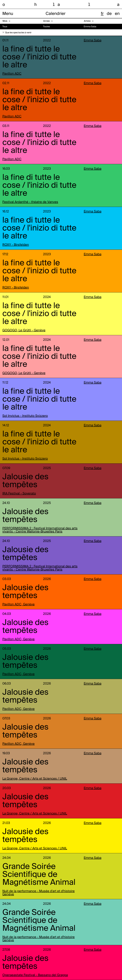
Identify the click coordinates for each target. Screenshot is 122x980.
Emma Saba (93, 41)
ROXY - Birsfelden (16, 245)
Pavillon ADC (12, 74)
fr (102, 14)
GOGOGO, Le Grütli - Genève (24, 330)
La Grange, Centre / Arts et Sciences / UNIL (35, 779)
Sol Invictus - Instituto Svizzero (25, 416)
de (109, 14)
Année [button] (46, 21)
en (117, 14)
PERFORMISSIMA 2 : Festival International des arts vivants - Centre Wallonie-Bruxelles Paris (40, 530)
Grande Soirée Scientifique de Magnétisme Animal (39, 875)
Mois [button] (5, 21)
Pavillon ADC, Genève (19, 605)
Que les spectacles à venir (18, 33)
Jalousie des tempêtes (25, 481)
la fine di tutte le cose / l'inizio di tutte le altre (39, 57)
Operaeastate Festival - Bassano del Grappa (35, 975)
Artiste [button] (87, 21)
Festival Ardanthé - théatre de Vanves (30, 202)
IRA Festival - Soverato (19, 494)
